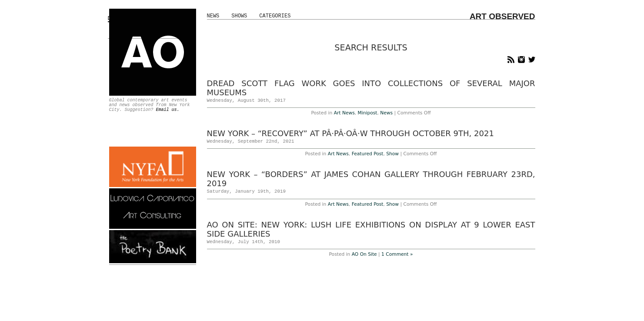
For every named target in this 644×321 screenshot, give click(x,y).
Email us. (168, 110)
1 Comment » (397, 254)
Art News (344, 113)
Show (392, 154)
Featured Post (368, 154)
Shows (239, 16)
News (213, 16)
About (340, 306)
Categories (275, 16)
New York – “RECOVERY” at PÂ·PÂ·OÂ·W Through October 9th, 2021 (350, 133)
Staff (357, 306)
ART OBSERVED (502, 16)
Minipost (368, 113)
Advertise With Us (307, 306)
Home (274, 306)
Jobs (372, 306)
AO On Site (364, 254)
